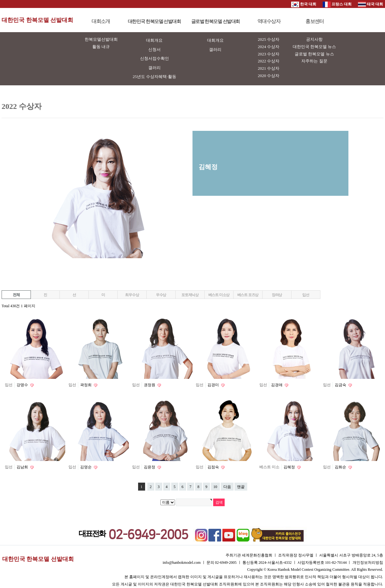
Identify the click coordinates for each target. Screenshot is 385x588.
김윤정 (150, 467)
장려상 (277, 295)
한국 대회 (304, 4)
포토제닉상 (190, 295)
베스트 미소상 (219, 295)
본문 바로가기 (0, 0)
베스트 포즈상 (248, 295)
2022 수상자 (269, 61)
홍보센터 (315, 21)
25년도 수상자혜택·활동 (154, 77)
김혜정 (290, 467)
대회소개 (101, 21)
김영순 (86, 467)
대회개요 (154, 40)
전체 (16, 295)
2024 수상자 (269, 47)
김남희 (23, 467)
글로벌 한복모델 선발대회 (216, 21)
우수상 (161, 295)
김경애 (277, 385)
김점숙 (214, 467)
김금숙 (341, 385)
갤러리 (154, 68)
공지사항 (314, 39)
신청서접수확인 (154, 58)
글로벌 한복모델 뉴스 (314, 54)
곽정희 (86, 385)
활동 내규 (101, 47)
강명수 (23, 385)
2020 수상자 (269, 76)
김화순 (341, 467)
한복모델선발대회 (101, 39)
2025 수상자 (269, 39)
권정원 (150, 385)
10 (215, 487)
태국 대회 (371, 4)
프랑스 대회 (337, 4)
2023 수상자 (269, 54)
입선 (306, 295)
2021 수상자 (269, 68)
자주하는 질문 (314, 61)
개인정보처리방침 (368, 563)
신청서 (154, 50)
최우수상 (132, 295)
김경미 (214, 385)
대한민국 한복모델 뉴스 (315, 47)
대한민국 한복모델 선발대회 (37, 20)
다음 (227, 487)
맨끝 (241, 487)
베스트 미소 (269, 467)
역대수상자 (269, 21)
